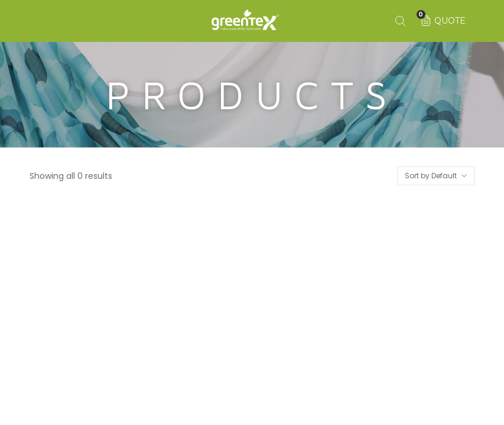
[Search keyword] (400, 21)
